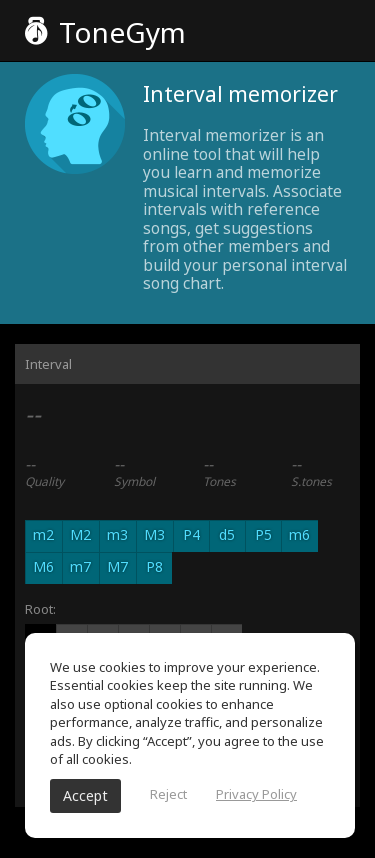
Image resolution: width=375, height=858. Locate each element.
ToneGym (105, 32)
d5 (227, 534)
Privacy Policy (256, 794)
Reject (168, 794)
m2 (43, 534)
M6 (43, 566)
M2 (80, 534)
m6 (299, 534)
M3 (154, 534)
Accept (85, 795)
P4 (191, 534)
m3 (117, 534)
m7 (80, 566)
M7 (117, 566)
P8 (154, 566)
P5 (263, 534)
